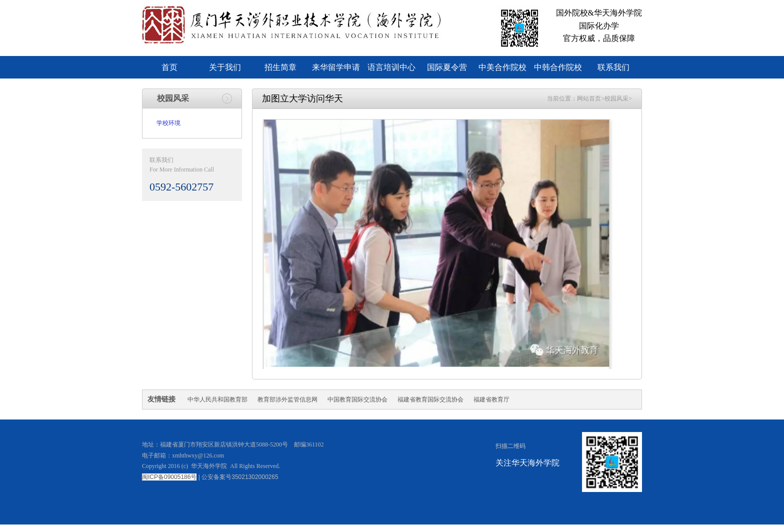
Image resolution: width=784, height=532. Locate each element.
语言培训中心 (391, 67)
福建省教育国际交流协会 (430, 399)
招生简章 (280, 67)
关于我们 (225, 67)
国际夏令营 (447, 67)
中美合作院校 (502, 67)
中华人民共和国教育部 (217, 399)
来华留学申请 (336, 67)
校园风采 (616, 98)
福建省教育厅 (491, 399)
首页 (169, 67)
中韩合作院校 (558, 67)
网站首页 (589, 98)
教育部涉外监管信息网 (287, 399)
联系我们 (613, 67)
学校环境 (168, 123)
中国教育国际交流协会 (357, 399)
